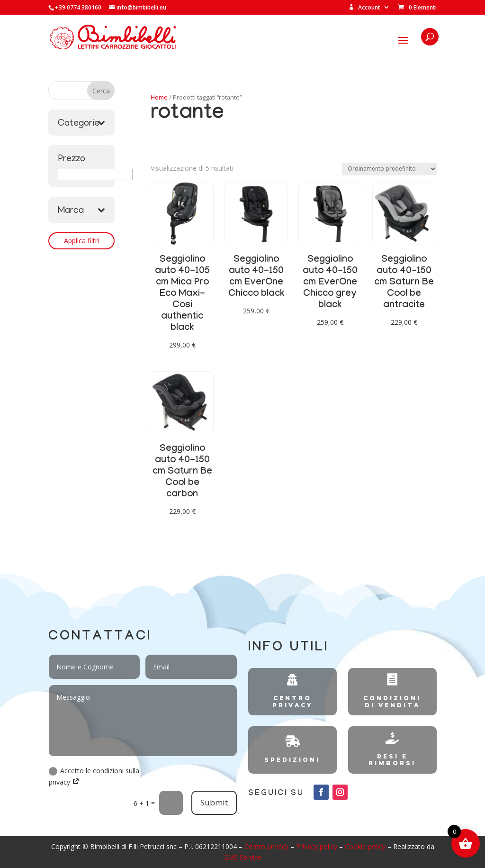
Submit (214, 802)
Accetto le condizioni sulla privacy (94, 776)
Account (364, 8)
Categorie (81, 124)
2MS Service (243, 857)
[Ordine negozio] (389, 169)
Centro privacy (266, 846)
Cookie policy (365, 846)
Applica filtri (81, 241)
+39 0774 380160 (78, 7)
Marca (81, 211)
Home (159, 97)
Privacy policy (317, 846)
